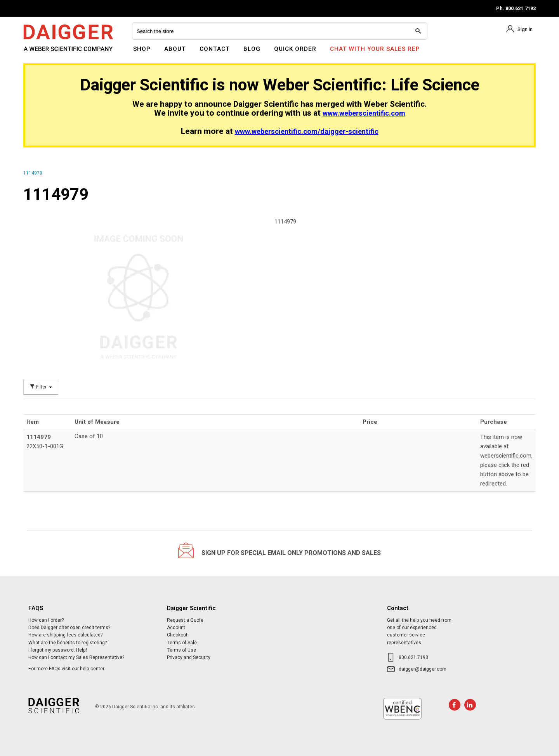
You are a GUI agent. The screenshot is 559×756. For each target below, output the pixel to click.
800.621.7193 (413, 657)
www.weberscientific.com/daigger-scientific (307, 132)
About (175, 49)
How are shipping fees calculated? (65, 635)
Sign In (525, 29)
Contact (215, 49)
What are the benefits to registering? (68, 643)
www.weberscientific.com (364, 114)
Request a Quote (185, 620)
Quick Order (295, 49)
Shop (142, 49)
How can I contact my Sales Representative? (76, 657)
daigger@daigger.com (423, 669)
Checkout (177, 635)
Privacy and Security (189, 657)
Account (176, 628)
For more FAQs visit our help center (66, 669)
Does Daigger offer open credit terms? (69, 628)
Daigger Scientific (44, 54)
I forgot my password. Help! (58, 650)
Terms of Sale (182, 643)
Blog (252, 49)
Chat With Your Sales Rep (375, 49)
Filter (41, 387)
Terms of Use (181, 650)
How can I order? (46, 620)
